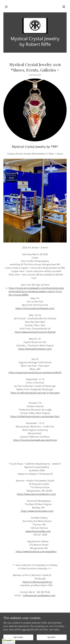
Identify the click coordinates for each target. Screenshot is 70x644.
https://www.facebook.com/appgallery (36, 552)
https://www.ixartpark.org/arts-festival (35, 332)
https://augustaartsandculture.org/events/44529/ (35, 373)
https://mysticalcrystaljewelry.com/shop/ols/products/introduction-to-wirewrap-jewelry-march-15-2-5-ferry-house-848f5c (36, 291)
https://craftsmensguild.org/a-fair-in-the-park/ (35, 393)
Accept (52, 637)
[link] (64, 7)
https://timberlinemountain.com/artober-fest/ (35, 416)
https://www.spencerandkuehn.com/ (36, 494)
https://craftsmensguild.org (37, 582)
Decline (18, 637)
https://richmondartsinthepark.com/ (35, 308)
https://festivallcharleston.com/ (35, 349)
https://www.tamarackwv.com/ (37, 511)
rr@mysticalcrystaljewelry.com (39, 595)
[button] (6, 7)
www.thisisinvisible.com (38, 531)
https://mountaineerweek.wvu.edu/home (35, 440)
